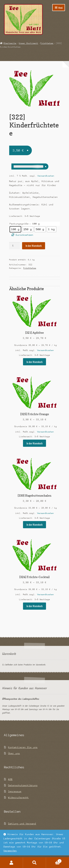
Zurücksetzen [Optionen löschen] (24, 235)
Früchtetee (47, 43)
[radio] (15, 229)
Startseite (10, 43)
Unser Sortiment (28, 43)
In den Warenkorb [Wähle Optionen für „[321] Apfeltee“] (34, 362)
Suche (34, 863)
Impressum (15, 791)
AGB (10, 779)
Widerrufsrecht (18, 797)
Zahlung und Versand (22, 824)
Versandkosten (46, 176)
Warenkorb (54, 861)
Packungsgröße (19, 224)
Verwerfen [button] (10, 851)
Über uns (14, 753)
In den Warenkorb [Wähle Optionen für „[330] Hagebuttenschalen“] (34, 525)
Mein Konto (11, 863)
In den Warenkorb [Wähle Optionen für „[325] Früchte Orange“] (34, 443)
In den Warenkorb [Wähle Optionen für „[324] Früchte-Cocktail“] (34, 606)
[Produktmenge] (15, 246)
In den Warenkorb (34, 246)
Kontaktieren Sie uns (23, 747)
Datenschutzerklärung (23, 785)
